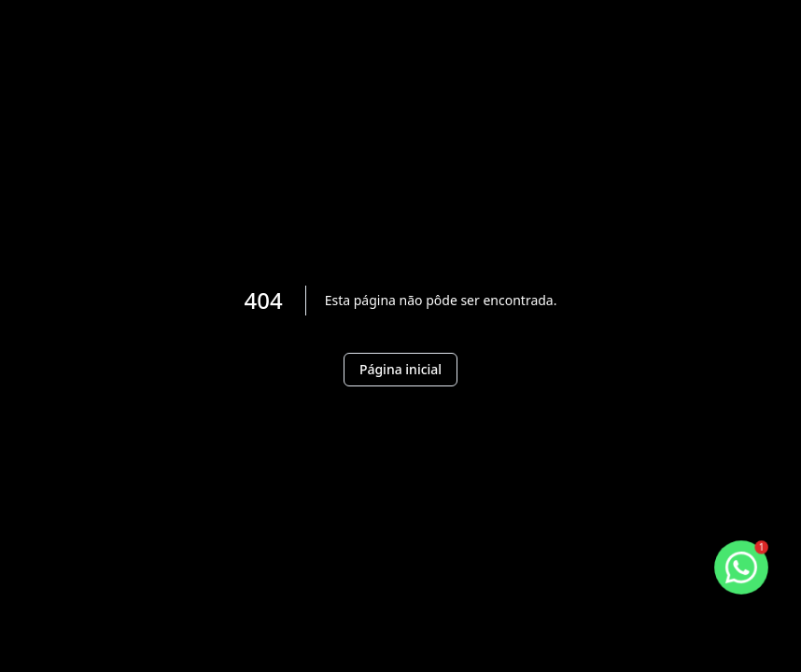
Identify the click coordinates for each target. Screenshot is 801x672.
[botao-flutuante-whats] (742, 568)
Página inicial (400, 369)
